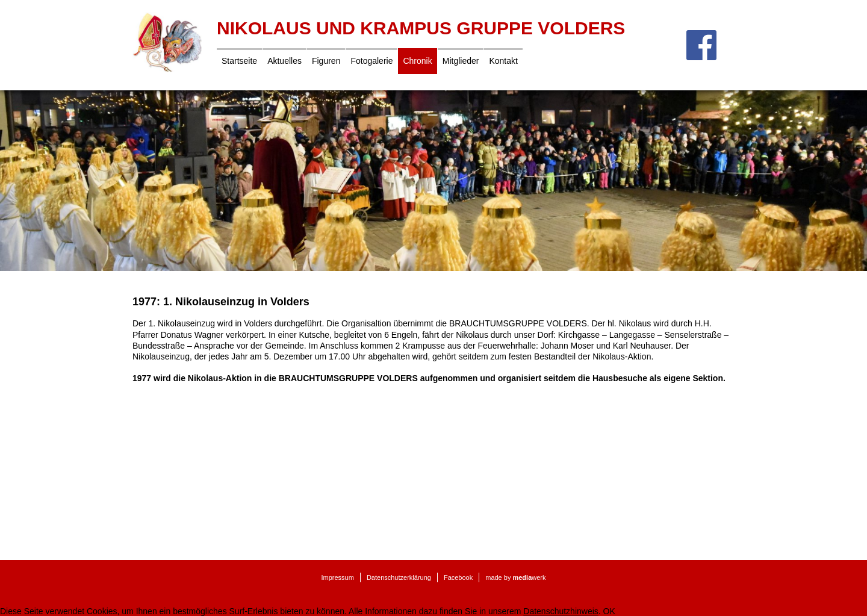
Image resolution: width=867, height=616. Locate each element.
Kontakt (503, 61)
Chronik (417, 61)
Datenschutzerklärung (399, 577)
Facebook (458, 577)
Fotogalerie (371, 61)
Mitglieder (461, 61)
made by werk (515, 577)
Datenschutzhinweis (561, 611)
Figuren (326, 61)
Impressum (337, 577)
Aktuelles (284, 61)
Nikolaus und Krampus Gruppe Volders (421, 28)
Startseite (239, 61)
